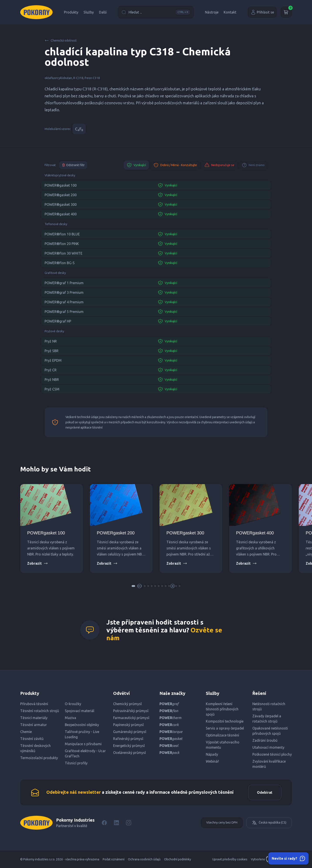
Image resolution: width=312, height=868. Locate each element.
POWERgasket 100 (46, 533)
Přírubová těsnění (34, 704)
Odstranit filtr (73, 165)
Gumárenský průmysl (130, 732)
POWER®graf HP (58, 321)
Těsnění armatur (34, 725)
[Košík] (286, 12)
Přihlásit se (262, 12)
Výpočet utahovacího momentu (223, 745)
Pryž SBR (52, 351)
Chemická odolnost (61, 41)
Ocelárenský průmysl (129, 753)
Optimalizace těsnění (222, 735)
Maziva (70, 718)
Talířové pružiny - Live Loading (82, 734)
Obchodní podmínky (178, 859)
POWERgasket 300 (185, 533)
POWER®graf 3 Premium (64, 292)
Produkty (71, 12)
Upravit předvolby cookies (230, 859)
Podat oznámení (114, 859)
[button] (133, 586)
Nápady (212, 754)
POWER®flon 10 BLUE (62, 234)
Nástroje (212, 12)
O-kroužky (73, 704)
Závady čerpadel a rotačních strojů (267, 719)
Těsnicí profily (76, 763)
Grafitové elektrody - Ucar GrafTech (85, 753)
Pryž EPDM (53, 360)
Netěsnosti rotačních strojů (269, 706)
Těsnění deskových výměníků (35, 748)
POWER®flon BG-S (60, 263)
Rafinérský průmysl (128, 739)
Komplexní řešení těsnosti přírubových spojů (222, 709)
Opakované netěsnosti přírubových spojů (270, 731)
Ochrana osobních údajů (144, 859)
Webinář (212, 761)
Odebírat (265, 792)
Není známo (253, 165)
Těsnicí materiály (34, 718)
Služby (89, 12)
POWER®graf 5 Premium (64, 312)
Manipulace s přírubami (83, 744)
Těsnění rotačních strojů (40, 711)
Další (103, 12)
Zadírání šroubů (265, 740)
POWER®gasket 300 (61, 204)
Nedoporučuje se (219, 165)
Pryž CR (51, 370)
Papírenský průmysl (128, 725)
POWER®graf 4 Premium (64, 302)
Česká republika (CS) (269, 823)
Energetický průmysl (129, 746)
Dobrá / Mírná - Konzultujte (175, 165)
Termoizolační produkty (39, 758)
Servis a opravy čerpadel (225, 728)
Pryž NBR (52, 380)
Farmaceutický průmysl (131, 718)
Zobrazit (38, 563)
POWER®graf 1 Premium (64, 283)
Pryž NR (51, 341)
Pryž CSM (52, 389)
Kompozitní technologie (225, 721)
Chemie (26, 732)
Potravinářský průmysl (131, 711)
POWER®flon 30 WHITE (64, 253)
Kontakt (230, 12)
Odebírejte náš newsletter (74, 792)
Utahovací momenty (268, 747)
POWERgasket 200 (116, 533)
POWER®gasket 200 (61, 195)
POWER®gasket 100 (61, 185)
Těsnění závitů (32, 739)
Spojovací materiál (80, 711)
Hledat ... (156, 12)
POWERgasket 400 (255, 533)
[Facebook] (104, 823)
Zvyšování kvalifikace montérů (269, 764)
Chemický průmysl (127, 704)
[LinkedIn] (116, 823)
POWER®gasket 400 (61, 214)
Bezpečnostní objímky (82, 725)
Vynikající (136, 165)
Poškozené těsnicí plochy (272, 754)
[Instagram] (129, 823)
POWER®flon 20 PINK (62, 244)
